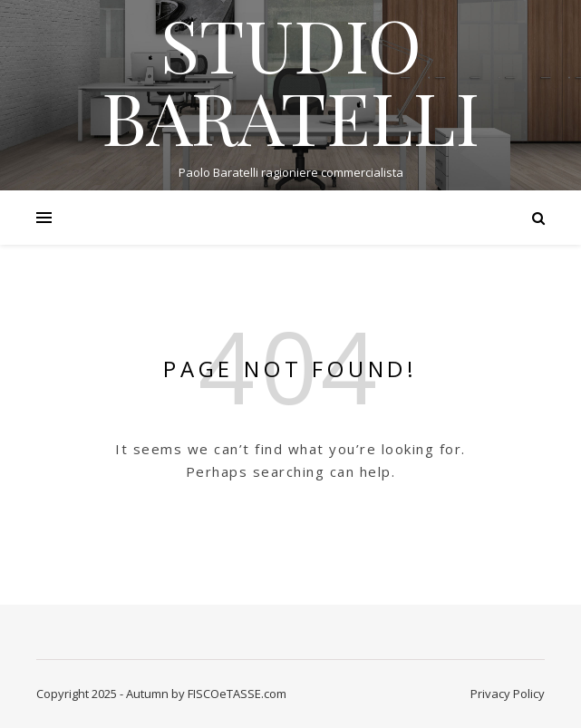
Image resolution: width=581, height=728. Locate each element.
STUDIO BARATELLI (290, 80)
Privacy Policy (508, 694)
